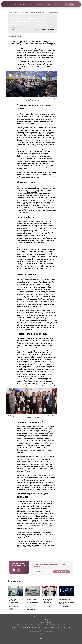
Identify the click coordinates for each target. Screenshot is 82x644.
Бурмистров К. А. (41, 240)
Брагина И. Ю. (26, 228)
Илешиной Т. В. (21, 283)
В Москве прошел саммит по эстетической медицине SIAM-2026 (66, 602)
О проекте (15, 627)
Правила (23, 627)
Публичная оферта (56, 627)
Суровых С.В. (41, 116)
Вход (71, 4)
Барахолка (49, 4)
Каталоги (59, 4)
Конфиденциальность (34, 627)
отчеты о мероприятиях (16, 36)
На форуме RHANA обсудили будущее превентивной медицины (48, 602)
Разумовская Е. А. (22, 132)
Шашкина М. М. (21, 296)
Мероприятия (39, 4)
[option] (31, 85)
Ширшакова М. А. (44, 130)
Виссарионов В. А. (32, 192)
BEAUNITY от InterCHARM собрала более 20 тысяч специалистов (14, 602)
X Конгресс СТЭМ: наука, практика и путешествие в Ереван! (32, 601)
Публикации (23, 4)
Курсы (31, 4)
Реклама (46, 627)
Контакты (67, 627)
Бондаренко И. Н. (36, 134)
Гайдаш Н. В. (39, 228)
